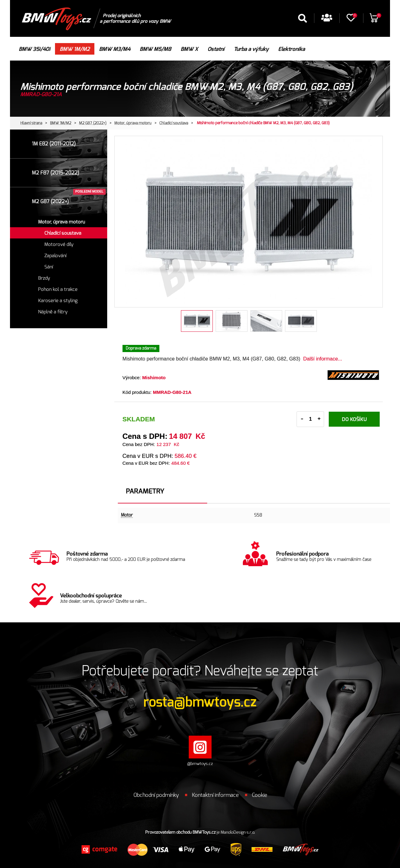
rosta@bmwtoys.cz (200, 702)
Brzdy (44, 278)
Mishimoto (154, 378)
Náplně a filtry (53, 312)
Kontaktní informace (215, 795)
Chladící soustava (174, 123)
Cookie (260, 795)
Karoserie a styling (58, 301)
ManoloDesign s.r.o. (238, 833)
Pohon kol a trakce (58, 289)
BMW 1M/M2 (61, 123)
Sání (49, 267)
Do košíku (354, 419)
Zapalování (55, 256)
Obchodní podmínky (156, 795)
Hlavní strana (31, 123)
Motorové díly (59, 245)
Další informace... (322, 359)
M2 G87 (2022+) (93, 123)
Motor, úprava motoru (133, 123)
